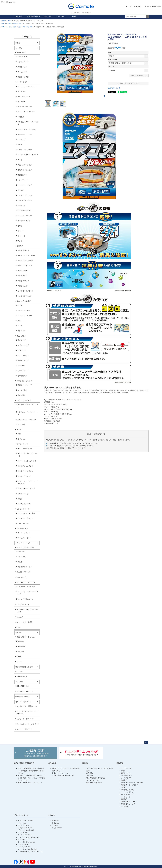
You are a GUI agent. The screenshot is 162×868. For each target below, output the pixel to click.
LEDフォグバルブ (24, 504)
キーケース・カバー (25, 134)
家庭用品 (19, 633)
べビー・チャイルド (24, 400)
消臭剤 (123, 787)
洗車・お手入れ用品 (24, 301)
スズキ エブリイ (23, 281)
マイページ (60, 17)
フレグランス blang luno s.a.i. (28, 837)
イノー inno (22, 823)
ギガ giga (21, 840)
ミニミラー (21, 91)
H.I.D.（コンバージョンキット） (27, 455)
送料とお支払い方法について (24, 763)
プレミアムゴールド (25, 567)
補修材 (20, 321)
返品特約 (90, 775)
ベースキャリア (23, 57)
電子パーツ (21, 236)
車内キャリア (22, 67)
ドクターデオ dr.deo (25, 828)
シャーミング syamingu (26, 842)
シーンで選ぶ (22, 390)
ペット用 (21, 651)
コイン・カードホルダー (26, 112)
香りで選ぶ (21, 395)
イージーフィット (24, 533)
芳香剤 (20, 241)
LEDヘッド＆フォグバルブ (27, 461)
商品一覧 (18, 17)
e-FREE (19, 671)
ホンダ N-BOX (23, 271)
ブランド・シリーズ (22, 543)
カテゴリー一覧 (126, 768)
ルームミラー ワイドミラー (27, 86)
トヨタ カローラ (23, 250)
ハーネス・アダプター (25, 518)
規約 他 (85, 763)
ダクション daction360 (26, 830)
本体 (19, 434)
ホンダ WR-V (22, 276)
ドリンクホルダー (24, 96)
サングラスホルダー (25, 107)
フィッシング (22, 72)
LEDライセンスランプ (25, 471)
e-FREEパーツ (22, 676)
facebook (55, 821)
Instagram (56, 823)
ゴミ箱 (20, 160)
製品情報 (120, 763)
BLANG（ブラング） (24, 572)
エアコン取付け (23, 355)
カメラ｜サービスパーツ (25, 719)
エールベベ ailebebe (25, 835)
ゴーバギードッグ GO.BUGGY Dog (30, 851)
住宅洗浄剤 (21, 646)
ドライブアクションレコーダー (132, 783)
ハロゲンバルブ (23, 494)
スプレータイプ (23, 345)
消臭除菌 (21, 641)
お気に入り (47, 17)
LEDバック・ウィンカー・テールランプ (28, 482)
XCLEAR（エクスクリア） (26, 582)
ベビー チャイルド (127, 794)
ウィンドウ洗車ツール (25, 599)
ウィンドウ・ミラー (25, 316)
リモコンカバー (23, 523)
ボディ (20, 305)
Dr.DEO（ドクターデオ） (26, 547)
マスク (19, 662)
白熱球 (20, 499)
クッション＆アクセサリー (27, 420)
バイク (20, 326)
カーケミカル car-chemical (27, 849)
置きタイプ (21, 340)
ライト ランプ (126, 797)
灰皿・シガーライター (25, 165)
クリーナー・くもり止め (26, 587)
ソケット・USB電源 (25, 150)
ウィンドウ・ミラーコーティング (28, 593)
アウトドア (21, 205)
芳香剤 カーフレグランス (129, 785)
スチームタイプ (27, 27)
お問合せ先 (52, 763)
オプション (21, 439)
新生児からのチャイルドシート (28, 406)
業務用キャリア (23, 77)
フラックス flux (23, 825)
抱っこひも (21, 425)
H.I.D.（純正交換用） (25, 448)
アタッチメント (23, 62)
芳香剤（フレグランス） (25, 381)
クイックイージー (24, 538)
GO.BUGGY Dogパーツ (25, 691)
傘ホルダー (21, 102)
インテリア (21, 331)
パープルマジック (23, 604)
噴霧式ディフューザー (25, 385)
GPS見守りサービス (23, 696)
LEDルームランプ (24, 476)
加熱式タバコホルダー (25, 170)
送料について (113, 60)
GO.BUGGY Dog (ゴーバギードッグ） (28, 611)
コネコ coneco (23, 844)
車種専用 (20, 246)
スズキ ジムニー (23, 286)
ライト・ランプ (22, 444)
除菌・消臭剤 (17, 24)
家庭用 (20, 562)
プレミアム (21, 557)
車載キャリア (21, 52)
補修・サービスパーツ (23, 702)
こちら (38, 783)
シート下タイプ (23, 371)
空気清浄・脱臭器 (24, 211)
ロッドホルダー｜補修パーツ (27, 706)
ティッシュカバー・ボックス (28, 155)
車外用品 (21, 190)
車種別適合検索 (34, 17)
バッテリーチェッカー (25, 195)
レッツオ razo (23, 832)
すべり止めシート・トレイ (27, 129)
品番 (110, 52)
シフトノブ (21, 139)
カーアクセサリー (23, 82)
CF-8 (18, 627)
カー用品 (9, 21)
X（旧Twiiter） (57, 828)
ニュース (130, 7)
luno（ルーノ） (22, 577)
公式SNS (51, 815)
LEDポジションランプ (25, 466)
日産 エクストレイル (25, 266)
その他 (20, 226)
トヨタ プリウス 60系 (25, 261)
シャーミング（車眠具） (25, 622)
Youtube (55, 825)
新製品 (18, 43)
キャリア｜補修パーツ (25, 729)
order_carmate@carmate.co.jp (63, 775)
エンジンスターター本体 (26, 513)
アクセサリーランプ (25, 185)
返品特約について (114, 88)
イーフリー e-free (24, 847)
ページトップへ (146, 742)
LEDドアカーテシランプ (26, 489)
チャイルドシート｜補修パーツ (28, 724)
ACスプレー (22, 350)
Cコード (111, 67)
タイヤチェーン (22, 528)
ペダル (20, 145)
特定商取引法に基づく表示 (96, 778)
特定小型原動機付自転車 (24, 667)
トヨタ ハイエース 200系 (26, 255)
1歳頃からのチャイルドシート (27, 413)
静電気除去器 (22, 175)
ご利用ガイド (139, 7)
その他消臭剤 (22, 376)
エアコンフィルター (25, 216)
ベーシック (21, 552)
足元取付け (21, 366)
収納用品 (21, 117)
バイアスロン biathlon (26, 821)
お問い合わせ (157, 7)
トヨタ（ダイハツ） (25, 296)
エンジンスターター (24, 509)
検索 (148, 17)
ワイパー (21, 231)
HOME (3, 21)
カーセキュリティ (24, 221)
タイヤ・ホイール (24, 311)
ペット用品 (19, 682)
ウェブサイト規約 (93, 780)
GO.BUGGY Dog (23, 686)
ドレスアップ (22, 180)
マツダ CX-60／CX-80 (25, 291)
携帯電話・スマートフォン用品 (28, 123)
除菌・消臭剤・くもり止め (26, 637)
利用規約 (90, 773)
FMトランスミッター (25, 200)
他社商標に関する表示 (94, 783)
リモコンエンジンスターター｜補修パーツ (28, 712)
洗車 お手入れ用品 (127, 790)
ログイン (148, 7)
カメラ (19, 430)
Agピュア (20, 617)
